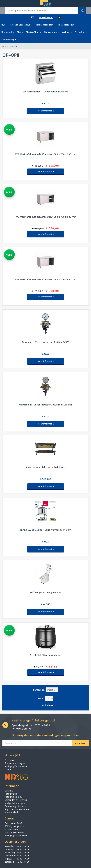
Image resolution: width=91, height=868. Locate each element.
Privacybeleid (11, 812)
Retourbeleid (11, 794)
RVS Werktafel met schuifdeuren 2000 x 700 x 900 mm (46, 154)
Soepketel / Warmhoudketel (45, 655)
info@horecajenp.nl (14, 832)
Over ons (9, 760)
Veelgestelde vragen (15, 803)
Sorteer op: (39, 690)
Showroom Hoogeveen (16, 763)
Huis (5, 46)
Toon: (41, 698)
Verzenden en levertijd (16, 800)
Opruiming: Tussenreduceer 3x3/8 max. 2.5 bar (46, 405)
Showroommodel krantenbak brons (45, 467)
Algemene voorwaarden (17, 809)
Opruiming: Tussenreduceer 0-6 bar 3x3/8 (45, 342)
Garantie (9, 791)
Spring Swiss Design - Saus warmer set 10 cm (46, 530)
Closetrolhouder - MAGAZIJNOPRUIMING (45, 92)
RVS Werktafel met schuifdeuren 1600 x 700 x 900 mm (46, 279)
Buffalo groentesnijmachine (45, 592)
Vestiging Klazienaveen (16, 766)
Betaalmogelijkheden (15, 806)
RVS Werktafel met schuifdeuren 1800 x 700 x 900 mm (46, 217)
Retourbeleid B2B (14, 797)
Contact (9, 769)
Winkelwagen (46, 17)
